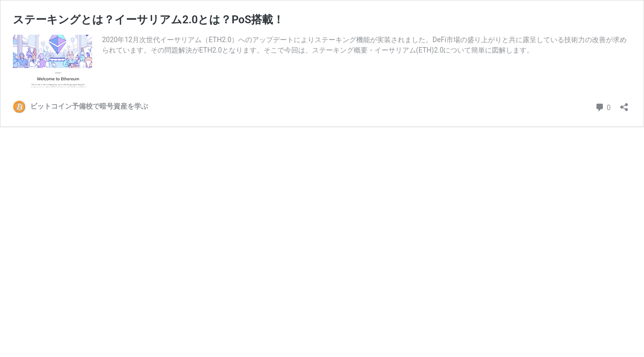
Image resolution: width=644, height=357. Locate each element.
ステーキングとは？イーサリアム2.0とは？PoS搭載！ (148, 20)
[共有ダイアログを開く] (624, 104)
